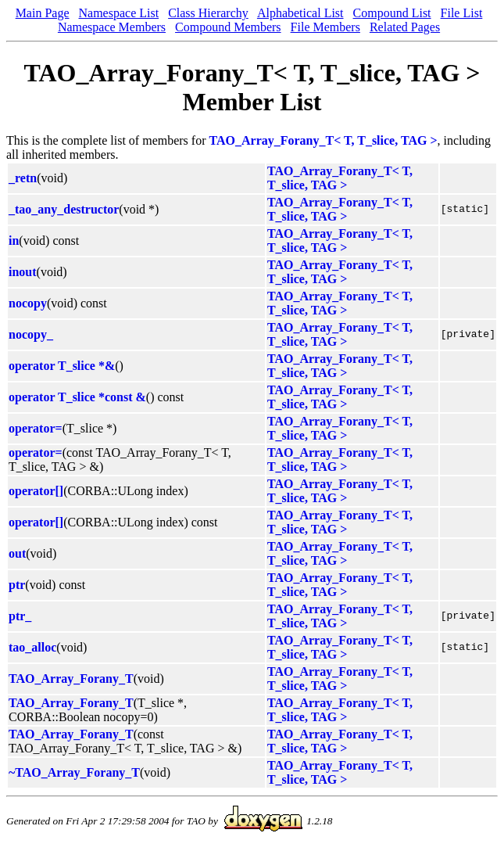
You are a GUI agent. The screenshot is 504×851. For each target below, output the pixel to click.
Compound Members (228, 27)
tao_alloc (32, 647)
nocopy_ (31, 334)
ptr (17, 585)
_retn (23, 178)
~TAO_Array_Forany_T (74, 772)
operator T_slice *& (62, 366)
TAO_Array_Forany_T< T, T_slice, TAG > (323, 140)
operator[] (36, 491)
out (17, 553)
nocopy (28, 303)
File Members (325, 27)
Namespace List (119, 13)
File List (462, 13)
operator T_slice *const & (77, 397)
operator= (36, 428)
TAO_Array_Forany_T (71, 679)
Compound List (392, 13)
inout (23, 272)
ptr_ (20, 616)
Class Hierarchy (208, 13)
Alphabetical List (300, 13)
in (14, 241)
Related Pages (405, 27)
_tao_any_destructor (64, 209)
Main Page (43, 13)
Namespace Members (112, 27)
